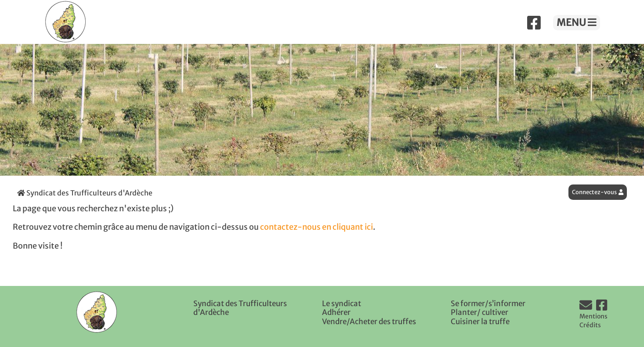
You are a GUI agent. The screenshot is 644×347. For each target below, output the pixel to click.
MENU (577, 22)
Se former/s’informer (488, 304)
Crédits (590, 325)
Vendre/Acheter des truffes (369, 322)
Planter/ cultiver (479, 312)
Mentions (593, 316)
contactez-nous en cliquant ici (317, 227)
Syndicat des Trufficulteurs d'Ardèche (85, 193)
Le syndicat (342, 304)
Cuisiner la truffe (480, 322)
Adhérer (336, 312)
